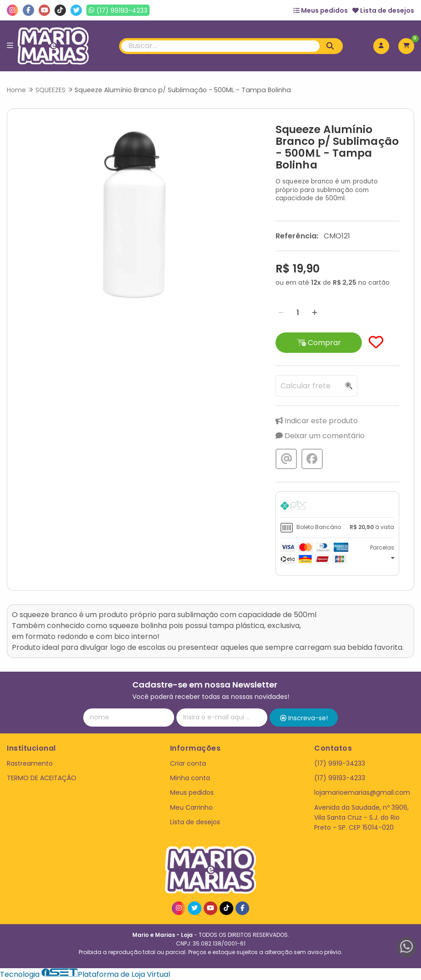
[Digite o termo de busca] (221, 46)
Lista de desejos (383, 10)
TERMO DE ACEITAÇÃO (42, 778)
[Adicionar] (315, 313)
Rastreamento (30, 763)
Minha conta (190, 778)
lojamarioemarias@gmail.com (362, 792)
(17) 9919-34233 (340, 763)
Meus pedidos (321, 10)
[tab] (337, 507)
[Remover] (281, 313)
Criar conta (188, 763)
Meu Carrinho (191, 807)
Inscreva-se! (304, 718)
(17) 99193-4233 (340, 778)
